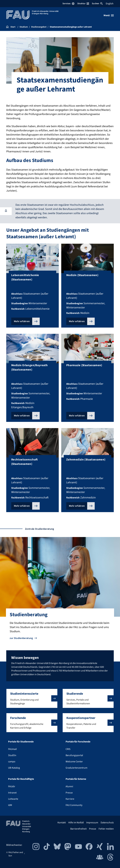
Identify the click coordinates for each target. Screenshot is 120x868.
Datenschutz (107, 823)
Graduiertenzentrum (76, 768)
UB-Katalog (14, 768)
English (110, 4)
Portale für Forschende (78, 742)
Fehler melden (106, 829)
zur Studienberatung (21, 638)
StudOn (12, 755)
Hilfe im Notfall (76, 823)
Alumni (69, 786)
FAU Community (74, 805)
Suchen (97, 4)
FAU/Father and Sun (16, 854)
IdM (10, 805)
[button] (32, 698)
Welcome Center (74, 762)
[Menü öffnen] (109, 15)
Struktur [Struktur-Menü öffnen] (83, 4)
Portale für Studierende (21, 742)
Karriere (70, 799)
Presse (69, 793)
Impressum (92, 823)
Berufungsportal (74, 755)
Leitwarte (13, 799)
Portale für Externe (76, 779)
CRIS (68, 749)
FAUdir (12, 786)
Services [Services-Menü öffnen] (68, 4)
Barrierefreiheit (78, 829)
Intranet (12, 793)
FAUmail (12, 749)
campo (12, 762)
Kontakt (62, 823)
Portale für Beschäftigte (21, 779)
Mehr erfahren (22, 321)
